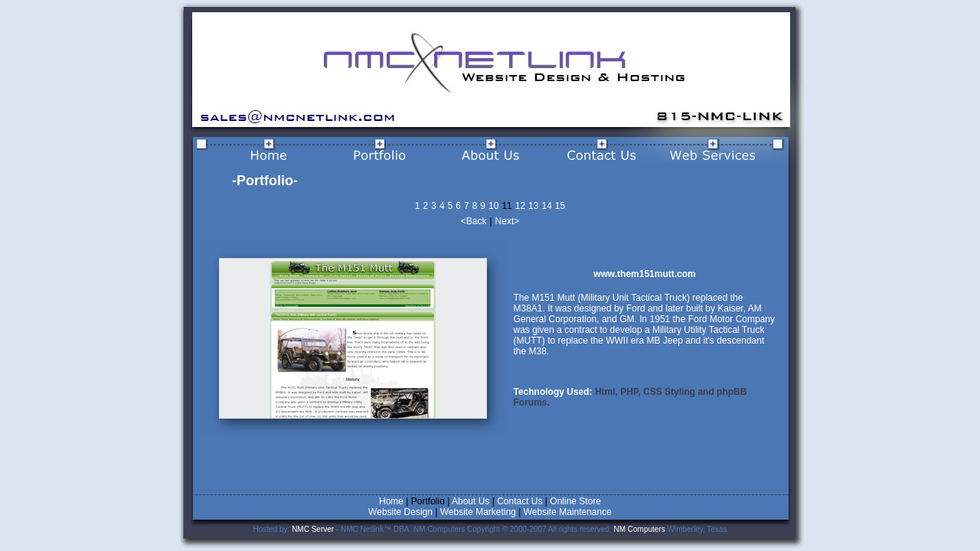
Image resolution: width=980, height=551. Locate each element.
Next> (508, 221)
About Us (470, 501)
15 (560, 206)
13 (533, 206)
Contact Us (519, 501)
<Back (474, 221)
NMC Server (313, 529)
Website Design (402, 512)
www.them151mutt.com (645, 274)
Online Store (575, 501)
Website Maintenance (568, 512)
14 (546, 206)
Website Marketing (478, 512)
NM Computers (639, 529)
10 (493, 206)
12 (520, 206)
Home (391, 501)
